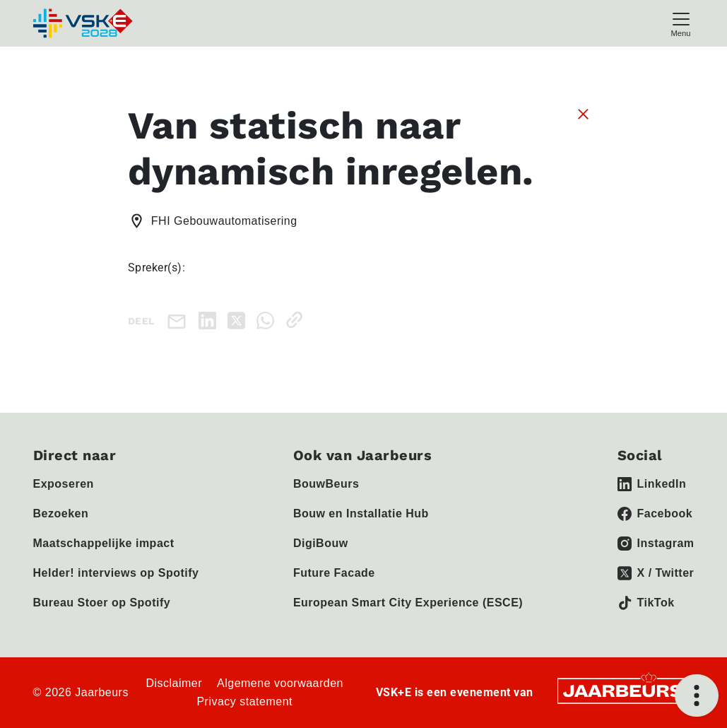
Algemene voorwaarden (280, 683)
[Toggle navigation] (681, 23)
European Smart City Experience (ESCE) (408, 603)
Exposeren (64, 484)
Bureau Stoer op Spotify (102, 603)
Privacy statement (244, 701)
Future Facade (334, 573)
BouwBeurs (326, 484)
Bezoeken (61, 513)
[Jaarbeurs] (624, 689)
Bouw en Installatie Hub (361, 513)
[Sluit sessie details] (583, 113)
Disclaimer (174, 683)
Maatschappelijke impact (104, 543)
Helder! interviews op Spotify (116, 573)
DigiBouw (321, 543)
